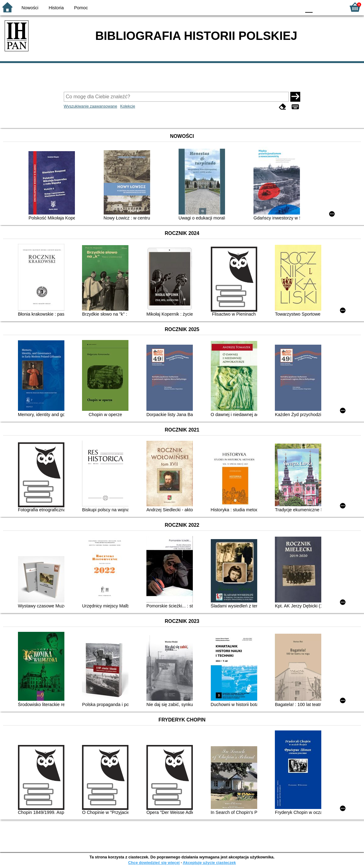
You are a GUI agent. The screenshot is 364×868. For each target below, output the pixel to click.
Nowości (30, 8)
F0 (309, 7)
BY (295, 7)
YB (282, 7)
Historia (56, 8)
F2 (334, 7)
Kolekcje (128, 106)
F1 (320, 7)
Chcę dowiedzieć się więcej (154, 863)
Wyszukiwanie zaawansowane (91, 106)
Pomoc (81, 8)
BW (270, 7)
